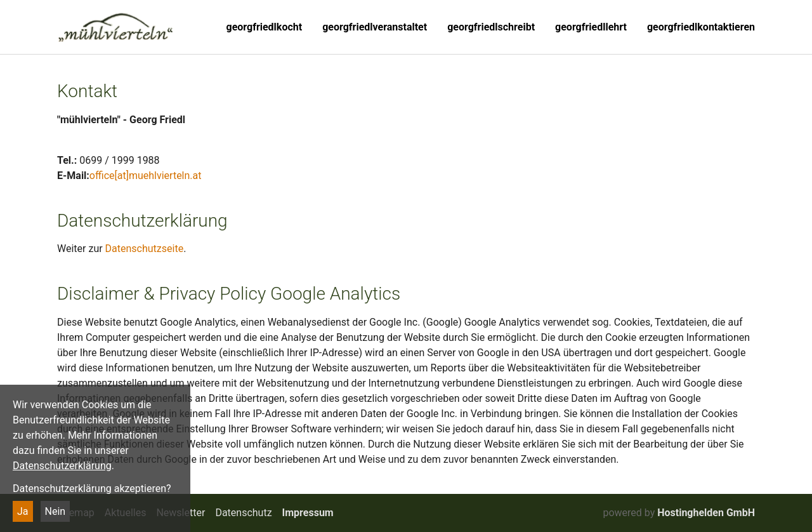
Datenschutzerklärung (62, 466)
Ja (23, 511)
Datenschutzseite (145, 249)
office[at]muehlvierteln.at (146, 176)
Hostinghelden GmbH (706, 513)
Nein (56, 511)
